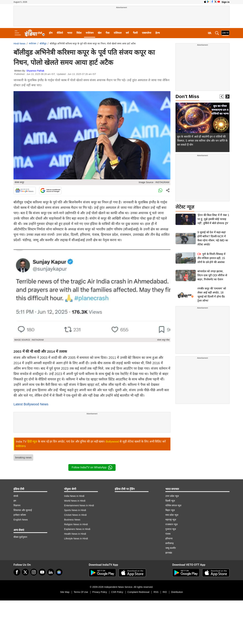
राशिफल (118, 33)
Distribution (177, 592)
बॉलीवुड (43, 44)
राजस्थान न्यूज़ (171, 524)
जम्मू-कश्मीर (171, 548)
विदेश (79, 33)
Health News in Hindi (75, 534)
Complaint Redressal (138, 592)
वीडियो (60, 33)
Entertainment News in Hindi (79, 505)
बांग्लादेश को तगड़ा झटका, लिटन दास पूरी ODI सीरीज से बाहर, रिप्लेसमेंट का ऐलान (212, 275)
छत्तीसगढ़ (170, 543)
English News (21, 520)
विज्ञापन (17, 505)
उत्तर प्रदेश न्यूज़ (172, 496)
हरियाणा (169, 539)
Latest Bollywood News (31, 404)
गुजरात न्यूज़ (171, 529)
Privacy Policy (100, 592)
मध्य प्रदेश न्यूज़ (172, 515)
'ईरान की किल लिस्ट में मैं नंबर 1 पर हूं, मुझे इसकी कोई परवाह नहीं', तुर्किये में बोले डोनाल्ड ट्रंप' (213, 219)
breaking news (23, 457)
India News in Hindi (74, 496)
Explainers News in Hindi (77, 529)
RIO (165, 592)
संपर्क (16, 496)
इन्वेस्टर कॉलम (20, 515)
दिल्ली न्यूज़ (170, 501)
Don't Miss (187, 96)
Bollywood (112, 442)
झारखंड (169, 553)
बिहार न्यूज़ (170, 510)
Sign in (226, 2)
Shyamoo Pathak (35, 71)
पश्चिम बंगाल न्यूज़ (173, 505)
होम (51, 33)
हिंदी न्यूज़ (32, 442)
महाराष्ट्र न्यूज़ (171, 520)
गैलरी (135, 33)
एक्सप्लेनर (147, 33)
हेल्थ (158, 33)
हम (15, 501)
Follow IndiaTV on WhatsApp (92, 467)
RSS (156, 592)
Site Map (65, 592)
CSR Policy (117, 592)
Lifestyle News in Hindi (76, 539)
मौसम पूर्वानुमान (20, 537)
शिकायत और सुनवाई (23, 510)
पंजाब (168, 534)
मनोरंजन (90, 33)
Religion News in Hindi (76, 524)
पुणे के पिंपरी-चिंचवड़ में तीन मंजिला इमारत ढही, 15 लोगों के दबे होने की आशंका (211, 258)
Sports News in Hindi (75, 510)
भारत (70, 33)
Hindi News (19, 44)
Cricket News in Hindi (75, 515)
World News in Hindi (75, 501)
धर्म (127, 33)
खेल (100, 33)
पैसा (108, 33)
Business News (72, 520)
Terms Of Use (81, 592)
